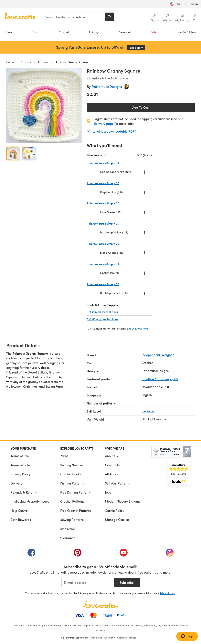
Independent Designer (158, 355)
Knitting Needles (72, 465)
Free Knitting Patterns (75, 492)
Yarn (35, 32)
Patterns (43, 62)
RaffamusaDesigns (107, 86)
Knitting (94, 32)
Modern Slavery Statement (124, 501)
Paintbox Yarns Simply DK (160, 379)
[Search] (109, 17)
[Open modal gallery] (44, 106)
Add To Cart (141, 107)
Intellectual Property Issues (30, 501)
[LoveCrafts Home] (100, 605)
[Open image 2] (29, 153)
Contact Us (113, 465)
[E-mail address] (87, 583)
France (133, 638)
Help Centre (19, 511)
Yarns (64, 456)
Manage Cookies (117, 520)
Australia (122, 638)
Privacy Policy (21, 474)
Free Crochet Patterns (76, 511)
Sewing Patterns (72, 520)
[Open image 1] (13, 153)
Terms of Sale (20, 465)
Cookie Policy (115, 511)
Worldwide (96, 638)
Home (8, 32)
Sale (153, 32)
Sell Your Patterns (117, 483)
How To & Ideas (186, 32)
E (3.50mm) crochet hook (116, 319)
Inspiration (68, 529)
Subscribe (127, 583)
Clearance (68, 538)
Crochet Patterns (72, 501)
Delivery (16, 483)
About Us (111, 456)
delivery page (104, 123)
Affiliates (111, 474)
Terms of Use (20, 456)
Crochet (64, 32)
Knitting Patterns (72, 483)
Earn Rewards (21, 520)
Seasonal (125, 32)
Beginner (148, 411)
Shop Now (137, 48)
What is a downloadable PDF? (114, 131)
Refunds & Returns (24, 492)
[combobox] (74, 17)
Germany (110, 638)
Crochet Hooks (71, 474)
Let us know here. (138, 328)
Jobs (108, 492)
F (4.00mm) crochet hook (115, 312)
